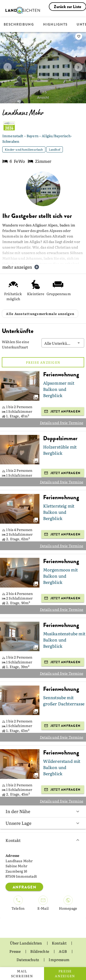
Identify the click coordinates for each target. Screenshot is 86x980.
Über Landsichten (26, 943)
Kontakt (43, 840)
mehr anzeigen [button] (21, 267)
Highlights (55, 25)
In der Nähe (43, 811)
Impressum (59, 959)
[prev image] (8, 67)
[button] (63, 343)
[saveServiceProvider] (79, 36)
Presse (15, 951)
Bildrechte (40, 951)
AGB (63, 951)
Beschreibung (19, 25)
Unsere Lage (43, 823)
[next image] (78, 67)
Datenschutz (28, 959)
